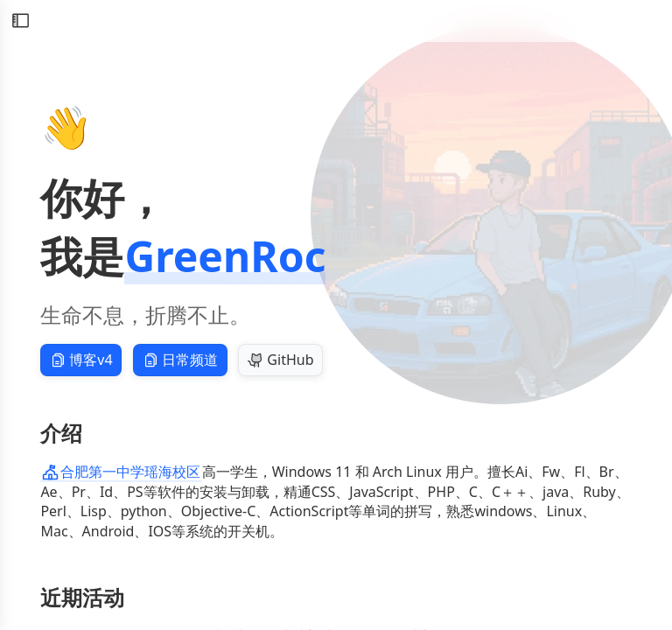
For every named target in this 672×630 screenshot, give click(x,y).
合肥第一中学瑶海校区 (121, 472)
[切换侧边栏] (21, 21)
